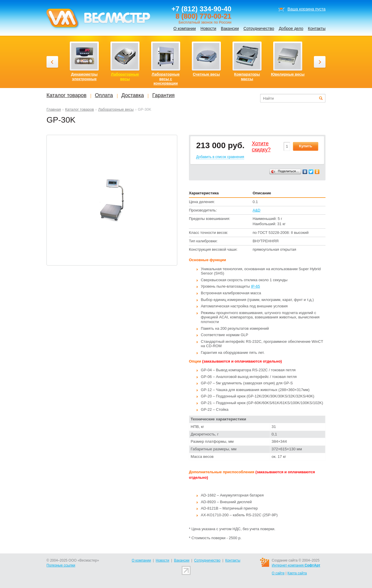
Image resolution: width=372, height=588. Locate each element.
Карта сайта (297, 573)
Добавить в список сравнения (220, 157)
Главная (54, 109)
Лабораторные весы (116, 109)
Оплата (104, 95)
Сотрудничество (259, 28)
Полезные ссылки (61, 565)
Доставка (133, 95)
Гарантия (163, 95)
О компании (185, 28)
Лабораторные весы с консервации (166, 79)
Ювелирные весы (288, 74)
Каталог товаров (79, 109)
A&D (256, 210)
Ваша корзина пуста (306, 9)
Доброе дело (291, 28)
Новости (208, 28)
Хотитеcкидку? (261, 147)
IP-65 (255, 286)
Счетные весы (206, 74)
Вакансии (230, 28)
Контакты (317, 28)
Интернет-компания (296, 565)
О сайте (278, 573)
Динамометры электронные (84, 77)
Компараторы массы (247, 77)
